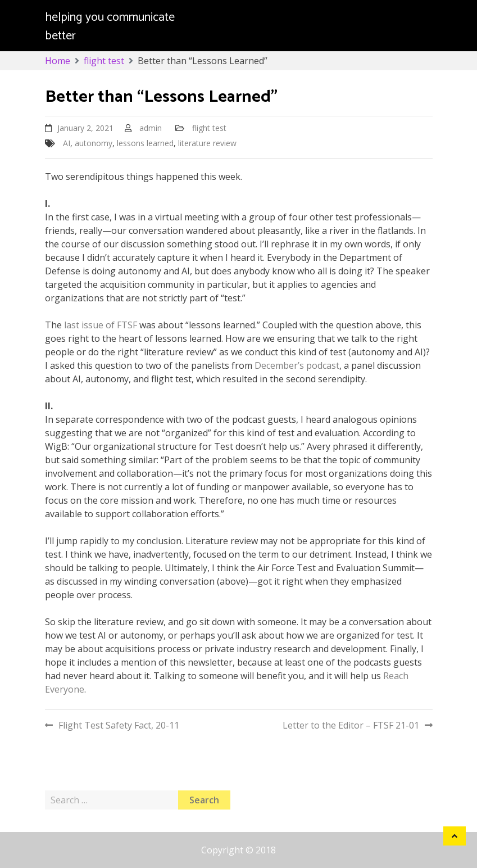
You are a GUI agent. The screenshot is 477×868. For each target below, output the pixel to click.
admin (151, 128)
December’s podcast (297, 365)
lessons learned (145, 143)
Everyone (65, 689)
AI (67, 143)
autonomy (94, 143)
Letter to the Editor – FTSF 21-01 (351, 725)
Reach (396, 676)
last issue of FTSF (101, 325)
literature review (207, 143)
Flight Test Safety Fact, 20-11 (119, 725)
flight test (209, 128)
